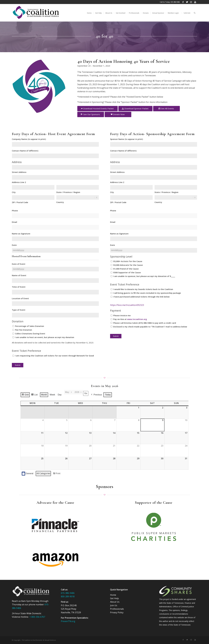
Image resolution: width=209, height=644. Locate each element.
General (28, 474)
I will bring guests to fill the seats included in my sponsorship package (147, 293)
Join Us (114, 605)
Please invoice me (122, 315)
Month (44, 395)
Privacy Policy (117, 612)
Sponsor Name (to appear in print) (126, 139)
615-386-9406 (175, 2)
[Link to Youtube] (195, 2)
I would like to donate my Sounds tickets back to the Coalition (143, 289)
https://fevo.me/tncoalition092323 (127, 305)
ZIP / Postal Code (20, 202)
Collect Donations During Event (30, 334)
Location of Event (20, 298)
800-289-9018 (68, 596)
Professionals (117, 609)
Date (14, 245)
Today (108, 395)
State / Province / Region (68, 192)
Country (60, 202)
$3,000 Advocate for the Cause (128, 265)
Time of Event (19, 287)
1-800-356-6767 (37, 617)
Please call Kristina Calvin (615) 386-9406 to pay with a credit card (145, 323)
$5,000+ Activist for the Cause (128, 261)
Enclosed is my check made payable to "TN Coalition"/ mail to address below (150, 327)
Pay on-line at (130, 319)
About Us (115, 602)
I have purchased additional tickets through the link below (141, 297)
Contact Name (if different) (25, 151)
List (34, 395)
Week (52, 395)
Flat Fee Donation (24, 330)
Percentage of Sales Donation (30, 326)
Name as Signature (21, 234)
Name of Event (19, 275)
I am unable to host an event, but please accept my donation (45, 337)
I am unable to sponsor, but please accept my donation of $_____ (144, 276)
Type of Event (19, 310)
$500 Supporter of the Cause (127, 272)
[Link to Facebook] (183, 2)
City (14, 192)
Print (57, 474)
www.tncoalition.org (137, 319)
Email (14, 222)
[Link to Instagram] (191, 2)
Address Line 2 (19, 182)
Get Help (114, 598)
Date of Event (19, 264)
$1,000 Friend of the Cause (126, 269)
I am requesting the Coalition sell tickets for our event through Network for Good (54, 356)
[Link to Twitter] (187, 2)
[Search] (195, 13)
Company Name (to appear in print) (29, 139)
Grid (25, 395)
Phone (15, 211)
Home (113, 595)
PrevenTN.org (68, 621)
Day (60, 395)
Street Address (19, 172)
